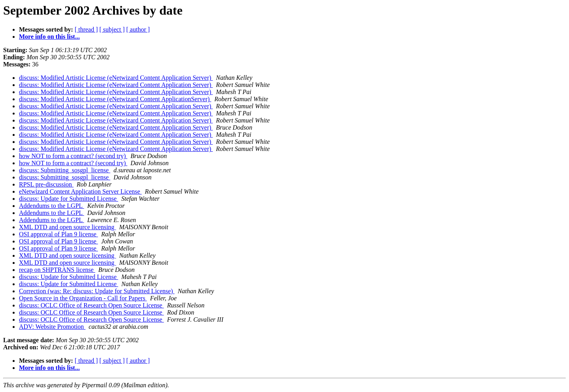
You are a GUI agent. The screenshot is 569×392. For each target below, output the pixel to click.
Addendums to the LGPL (52, 206)
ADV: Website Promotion (52, 327)
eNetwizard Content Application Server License (80, 191)
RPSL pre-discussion (46, 184)
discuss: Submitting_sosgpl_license (65, 170)
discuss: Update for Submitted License (69, 199)
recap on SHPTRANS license (57, 270)
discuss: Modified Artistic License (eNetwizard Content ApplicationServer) (115, 99)
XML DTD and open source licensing (68, 227)
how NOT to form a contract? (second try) (73, 156)
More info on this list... (49, 37)
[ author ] (138, 29)
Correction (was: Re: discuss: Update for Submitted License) (97, 291)
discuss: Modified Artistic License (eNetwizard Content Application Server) (116, 78)
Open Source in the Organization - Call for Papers (83, 298)
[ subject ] (112, 29)
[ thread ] (86, 29)
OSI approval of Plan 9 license (58, 234)
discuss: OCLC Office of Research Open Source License (91, 305)
